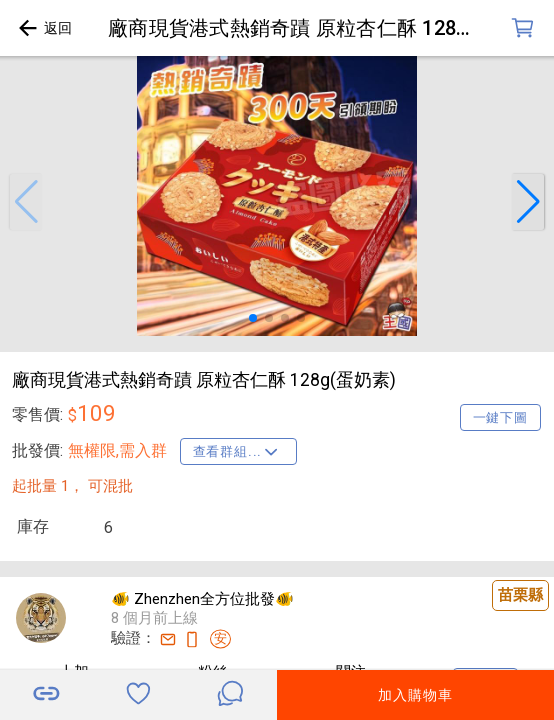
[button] (26, 202)
